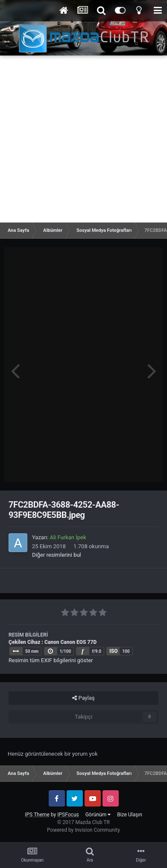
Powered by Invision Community (83, 830)
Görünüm (98, 815)
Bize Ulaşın (130, 815)
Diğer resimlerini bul (57, 555)
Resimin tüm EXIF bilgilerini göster (51, 660)
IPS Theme (37, 815)
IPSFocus (68, 815)
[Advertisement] (83, 139)
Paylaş (83, 698)
